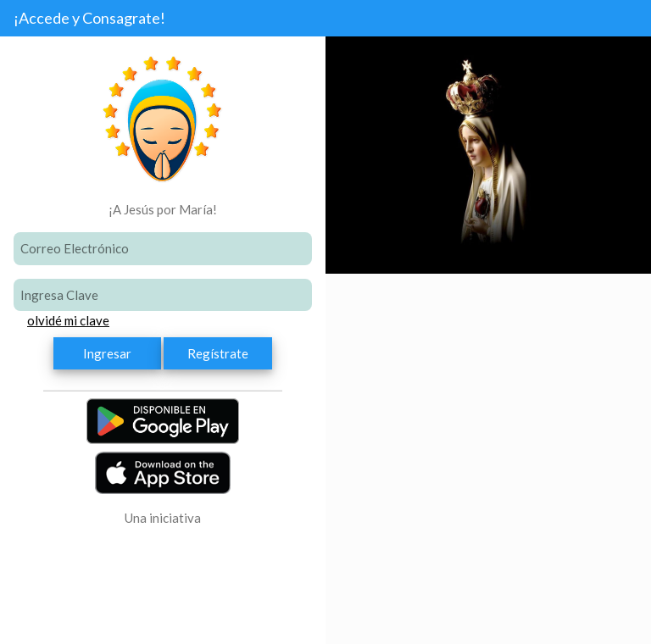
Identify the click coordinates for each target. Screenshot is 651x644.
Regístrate (218, 353)
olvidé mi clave (68, 320)
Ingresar (107, 353)
